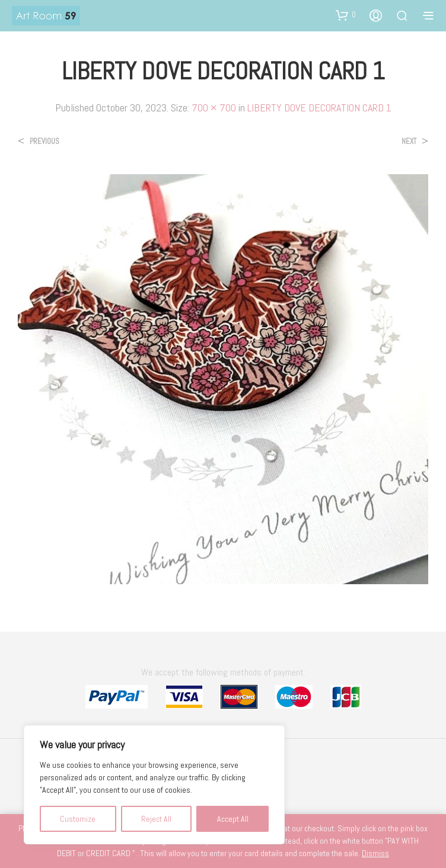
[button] (346, 15)
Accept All (233, 819)
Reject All (156, 819)
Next (409, 141)
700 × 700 (214, 108)
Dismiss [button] (375, 853)
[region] (154, 785)
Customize (78, 819)
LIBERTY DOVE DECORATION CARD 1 (319, 108)
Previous (44, 141)
